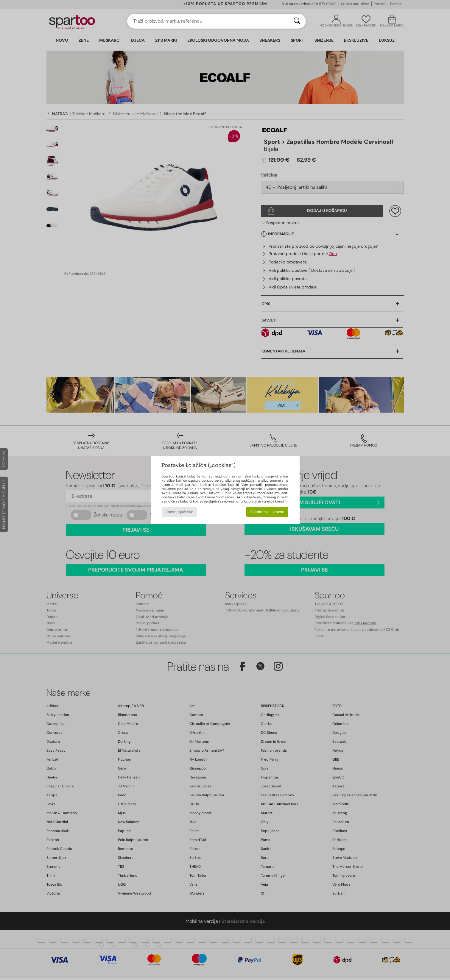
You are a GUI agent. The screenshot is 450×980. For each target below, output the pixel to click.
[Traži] (297, 21)
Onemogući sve (179, 512)
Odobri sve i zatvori (267, 512)
